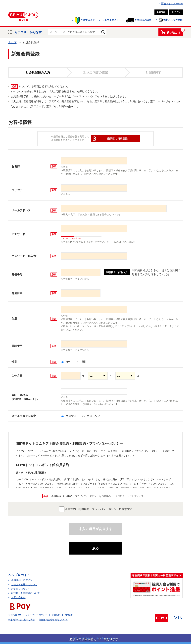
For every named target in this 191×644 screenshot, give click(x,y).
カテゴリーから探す (28, 32)
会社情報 (13, 615)
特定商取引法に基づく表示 (22, 620)
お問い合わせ (18, 597)
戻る (96, 548)
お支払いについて (21, 589)
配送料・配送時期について (26, 593)
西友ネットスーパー (172, 3)
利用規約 (69, 615)
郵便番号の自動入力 (117, 272)
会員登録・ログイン (22, 580)
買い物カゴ (174, 32)
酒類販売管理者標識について (53, 620)
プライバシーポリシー (36, 615)
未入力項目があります (96, 529)
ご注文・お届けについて (24, 584)
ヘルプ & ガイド (19, 575)
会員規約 (56, 615)
